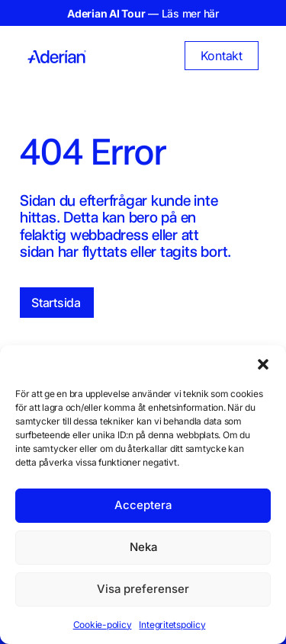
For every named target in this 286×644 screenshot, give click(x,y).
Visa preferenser (143, 589)
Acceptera (143, 505)
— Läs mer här (143, 13)
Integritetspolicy (172, 625)
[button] (263, 364)
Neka (143, 547)
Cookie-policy (103, 625)
